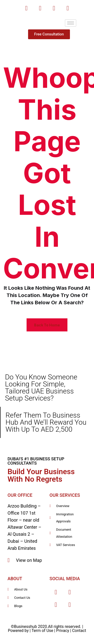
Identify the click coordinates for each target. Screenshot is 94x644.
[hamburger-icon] (71, 23)
